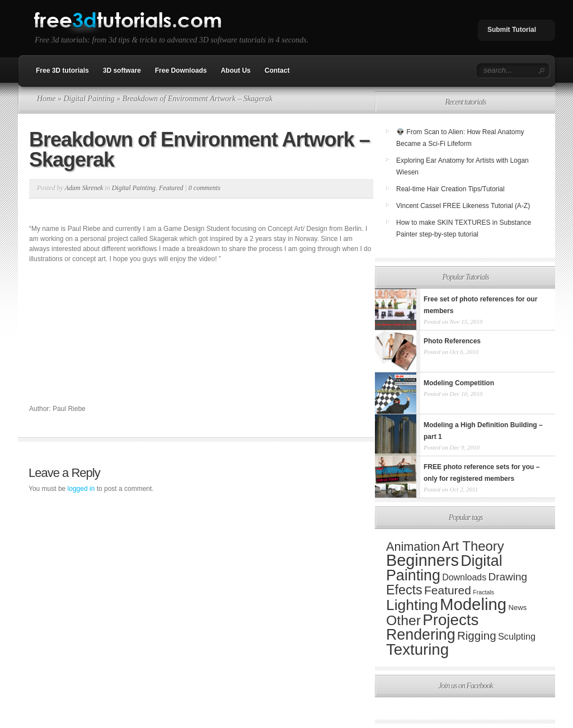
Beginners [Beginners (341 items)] (422, 560)
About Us (235, 70)
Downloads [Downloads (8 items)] (464, 577)
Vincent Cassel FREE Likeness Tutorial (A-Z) (463, 206)
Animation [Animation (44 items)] (413, 547)
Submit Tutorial (512, 30)
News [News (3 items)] (517, 608)
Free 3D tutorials (62, 70)
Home (46, 99)
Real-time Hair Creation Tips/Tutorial (450, 189)
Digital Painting (89, 99)
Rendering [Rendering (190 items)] (421, 635)
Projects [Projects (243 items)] (450, 620)
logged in (81, 489)
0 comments (205, 188)
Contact (277, 70)
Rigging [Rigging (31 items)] (477, 635)
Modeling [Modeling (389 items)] (473, 604)
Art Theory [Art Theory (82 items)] (473, 546)
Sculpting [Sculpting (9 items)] (517, 636)
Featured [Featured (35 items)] (448, 590)
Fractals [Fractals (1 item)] (483, 592)
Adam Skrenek (84, 188)
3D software (122, 70)
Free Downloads (181, 70)
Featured (171, 188)
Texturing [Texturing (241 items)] (417, 649)
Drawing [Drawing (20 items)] (508, 577)
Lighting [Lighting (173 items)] (412, 605)
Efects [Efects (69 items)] (404, 590)
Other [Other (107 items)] (403, 620)
